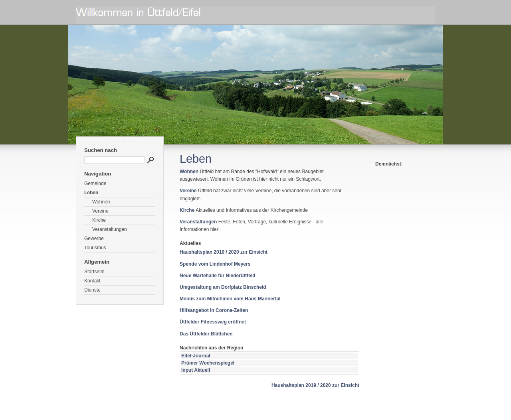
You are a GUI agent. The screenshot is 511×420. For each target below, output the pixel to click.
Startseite (94, 272)
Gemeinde (95, 183)
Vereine (100, 211)
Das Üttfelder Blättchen (206, 334)
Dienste (92, 290)
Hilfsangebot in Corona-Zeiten (214, 310)
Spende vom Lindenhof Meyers (215, 264)
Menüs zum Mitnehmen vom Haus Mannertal (230, 299)
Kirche (99, 220)
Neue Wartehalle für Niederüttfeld (218, 276)
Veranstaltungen (110, 229)
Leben (91, 193)
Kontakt (92, 281)
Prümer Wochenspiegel (208, 363)
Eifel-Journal (196, 356)
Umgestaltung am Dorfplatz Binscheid (223, 287)
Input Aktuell (196, 370)
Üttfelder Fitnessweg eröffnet (213, 322)
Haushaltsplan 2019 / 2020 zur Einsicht (224, 252)
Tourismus (95, 248)
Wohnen (101, 202)
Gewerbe (94, 239)
